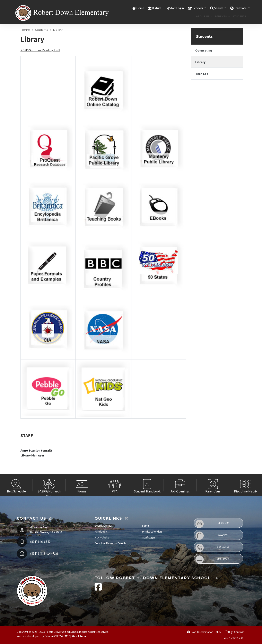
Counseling (204, 50)
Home (131, 8)
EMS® (67, 636)
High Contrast (236, 632)
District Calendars (152, 532)
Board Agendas (103, 526)
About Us (204, 16)
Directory (212, 524)
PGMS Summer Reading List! (40, 50)
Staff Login (170, 8)
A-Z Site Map (234, 638)
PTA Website (102, 538)
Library (58, 30)
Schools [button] (193, 8)
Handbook (101, 532)
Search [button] (216, 8)
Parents (222, 16)
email (47, 450)
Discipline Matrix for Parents (110, 543)
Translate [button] (240, 8)
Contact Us (212, 548)
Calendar (212, 536)
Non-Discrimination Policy (204, 632)
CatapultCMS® (53, 636)
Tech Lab (202, 74)
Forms (146, 526)
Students (240, 16)
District (149, 8)
